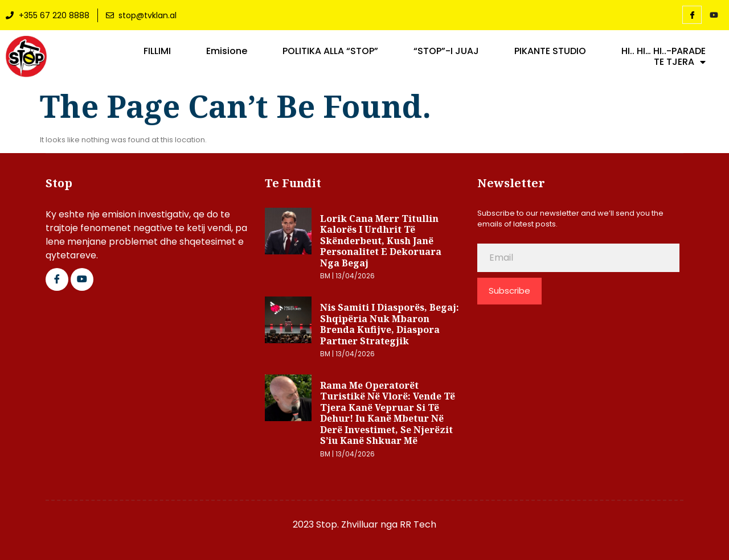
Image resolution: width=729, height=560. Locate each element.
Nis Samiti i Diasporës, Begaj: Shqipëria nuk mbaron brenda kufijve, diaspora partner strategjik (390, 324)
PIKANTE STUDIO (550, 51)
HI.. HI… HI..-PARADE (664, 51)
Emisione (227, 51)
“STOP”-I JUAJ (446, 51)
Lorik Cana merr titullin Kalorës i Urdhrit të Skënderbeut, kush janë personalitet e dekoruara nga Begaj (381, 241)
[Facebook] (692, 15)
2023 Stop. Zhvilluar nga (346, 524)
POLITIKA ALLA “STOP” (330, 51)
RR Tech (418, 524)
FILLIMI (157, 51)
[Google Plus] (82, 279)
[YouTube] (714, 15)
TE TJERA (680, 62)
